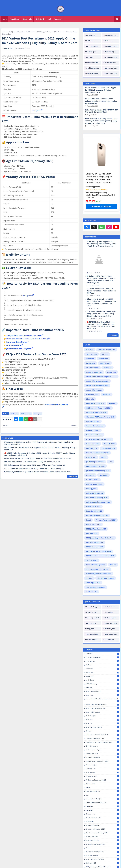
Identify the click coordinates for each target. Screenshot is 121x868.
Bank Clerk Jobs (92, 395)
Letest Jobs (103, 475)
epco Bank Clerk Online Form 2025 (99, 439)
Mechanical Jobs (110, 52)
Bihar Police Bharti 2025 (95, 403)
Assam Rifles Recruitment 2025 (97, 381)
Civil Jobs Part (110, 607)
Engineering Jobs (110, 68)
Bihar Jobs (90, 399)
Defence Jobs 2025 (93, 430)
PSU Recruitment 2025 (94, 484)
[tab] (4, 19)
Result (49, 19)
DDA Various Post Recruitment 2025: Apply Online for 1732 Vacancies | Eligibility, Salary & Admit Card (40, 449)
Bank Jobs (107, 395)
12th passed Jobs (92, 634)
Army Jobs (107, 368)
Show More (73, 476)
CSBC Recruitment (93, 421)
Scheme (113, 565)
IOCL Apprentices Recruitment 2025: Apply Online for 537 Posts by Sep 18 (34, 469)
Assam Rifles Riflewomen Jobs (97, 386)
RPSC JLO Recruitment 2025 (96, 529)
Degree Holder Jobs (93, 73)
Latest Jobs (28, 19)
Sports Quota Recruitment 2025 (98, 569)
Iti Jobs (104, 457)
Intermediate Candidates (112, 63)
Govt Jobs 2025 (109, 444)
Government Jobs (93, 444)
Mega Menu (14, 19)
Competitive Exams (111, 35)
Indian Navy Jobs (111, 623)
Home (4, 19)
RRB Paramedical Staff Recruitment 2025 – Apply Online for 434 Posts (32, 462)
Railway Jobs (91, 489)
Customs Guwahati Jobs (95, 426)
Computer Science (111, 46)
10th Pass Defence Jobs (107, 350)
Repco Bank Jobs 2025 (94, 511)
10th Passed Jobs (110, 634)
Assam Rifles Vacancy (94, 390)
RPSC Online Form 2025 (95, 547)
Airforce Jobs (91, 623)
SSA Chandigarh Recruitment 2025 (99, 574)
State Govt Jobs (92, 640)
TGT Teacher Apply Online (96, 587)
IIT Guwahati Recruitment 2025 (97, 453)
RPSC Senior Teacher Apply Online (99, 551)
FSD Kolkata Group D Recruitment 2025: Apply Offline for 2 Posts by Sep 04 (34, 465)
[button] (117, 19)
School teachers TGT (94, 63)
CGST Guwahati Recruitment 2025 (98, 408)
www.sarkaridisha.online (57, 405)
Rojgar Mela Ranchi (93, 524)
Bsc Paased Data (111, 73)
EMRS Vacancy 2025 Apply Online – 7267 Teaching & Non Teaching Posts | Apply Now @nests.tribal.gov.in (39, 443)
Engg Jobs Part (91, 612)
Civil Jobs (90, 57)
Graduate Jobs (91, 448)
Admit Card (39, 19)
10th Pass (14, 414)
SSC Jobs (89, 578)
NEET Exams (109, 41)
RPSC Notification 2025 (94, 542)
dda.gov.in (37, 110)
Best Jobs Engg (91, 607)
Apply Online (105, 363)
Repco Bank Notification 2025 (97, 515)
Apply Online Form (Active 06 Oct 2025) (25, 335)
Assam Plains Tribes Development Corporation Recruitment (99, 377)
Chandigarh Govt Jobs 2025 (96, 412)
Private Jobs (109, 612)
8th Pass (105, 354)
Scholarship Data (111, 57)
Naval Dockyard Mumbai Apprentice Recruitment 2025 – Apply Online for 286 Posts (38, 472)
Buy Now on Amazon (102, 207)
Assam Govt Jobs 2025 (94, 372)
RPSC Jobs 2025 (92, 533)
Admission (58, 19)
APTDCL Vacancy (92, 368)
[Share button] (40, 419)
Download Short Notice (18, 342)
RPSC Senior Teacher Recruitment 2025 (100, 556)
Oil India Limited (92, 480)
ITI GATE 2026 (91, 457)
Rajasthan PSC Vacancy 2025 (97, 498)
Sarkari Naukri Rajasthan (96, 565)
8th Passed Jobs (110, 618)
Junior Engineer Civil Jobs (95, 466)
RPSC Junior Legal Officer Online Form (100, 538)
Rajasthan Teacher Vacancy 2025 (98, 502)
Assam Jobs (111, 372)
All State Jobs (109, 640)
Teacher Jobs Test (93, 618)
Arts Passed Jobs (92, 46)
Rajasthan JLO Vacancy (95, 493)
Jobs (110, 462)
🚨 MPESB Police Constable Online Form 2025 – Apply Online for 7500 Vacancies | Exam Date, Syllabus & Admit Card (39, 454)
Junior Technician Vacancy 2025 (98, 471)
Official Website (15, 345)
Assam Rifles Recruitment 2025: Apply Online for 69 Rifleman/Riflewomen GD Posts (38, 459)
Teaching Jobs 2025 (93, 583)
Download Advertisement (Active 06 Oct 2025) (28, 339)
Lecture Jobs (91, 35)
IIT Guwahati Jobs (108, 448)
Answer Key (91, 363)
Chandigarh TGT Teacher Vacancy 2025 (100, 417)
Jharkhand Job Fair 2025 (95, 462)
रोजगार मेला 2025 (91, 592)
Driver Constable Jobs (94, 435)
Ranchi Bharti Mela (93, 507)
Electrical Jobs (91, 52)
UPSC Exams (91, 41)
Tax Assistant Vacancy (106, 578)
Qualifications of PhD (94, 68)
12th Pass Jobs (26, 414)
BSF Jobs (112, 403)
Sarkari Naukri (92, 560)
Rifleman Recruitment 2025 (106, 520)
